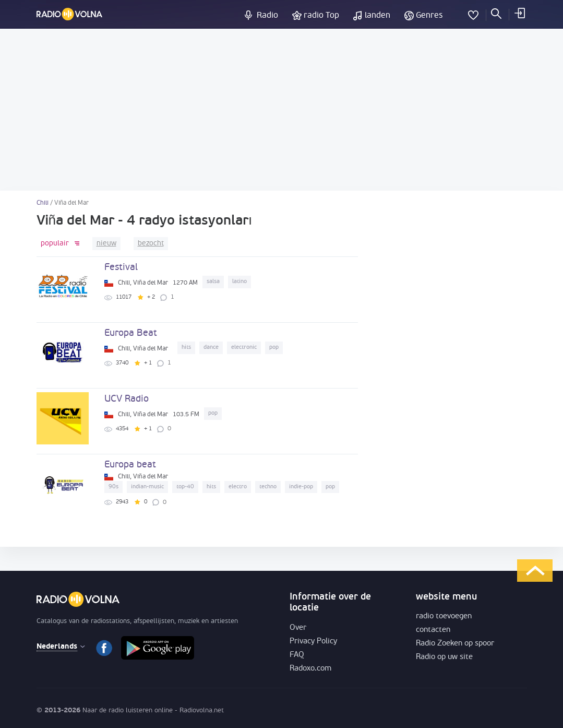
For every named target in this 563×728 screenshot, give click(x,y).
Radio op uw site (444, 657)
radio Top (321, 16)
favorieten (473, 13)
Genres (429, 16)
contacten (433, 630)
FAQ (297, 655)
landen (378, 16)
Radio (267, 16)
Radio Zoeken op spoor (455, 644)
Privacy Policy (313, 642)
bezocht (151, 244)
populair (55, 244)
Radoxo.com (310, 669)
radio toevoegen (444, 617)
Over (298, 628)
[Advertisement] (281, 110)
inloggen (519, 13)
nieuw (106, 244)
